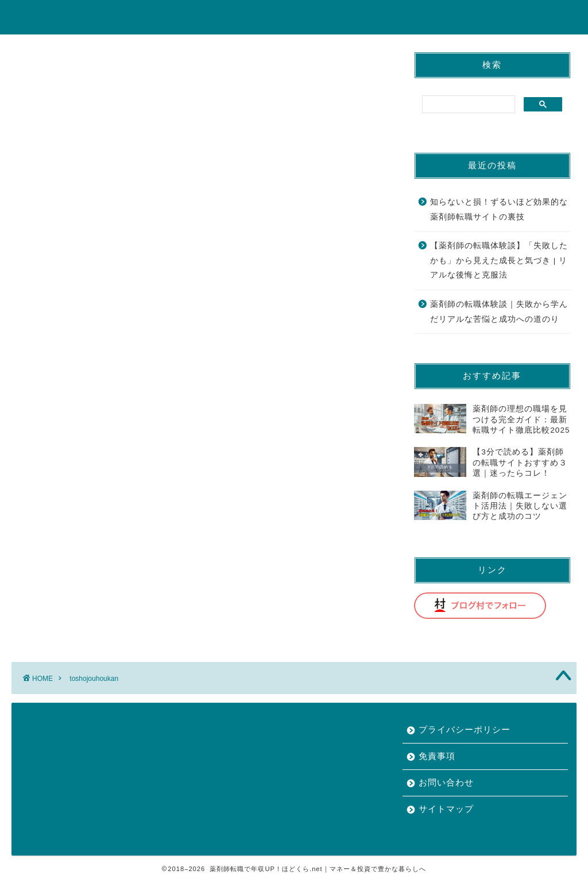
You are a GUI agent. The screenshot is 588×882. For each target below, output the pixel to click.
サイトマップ (446, 809)
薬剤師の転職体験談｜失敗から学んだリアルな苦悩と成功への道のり (499, 312)
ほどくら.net (294, 16)
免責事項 (437, 756)
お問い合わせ (446, 782)
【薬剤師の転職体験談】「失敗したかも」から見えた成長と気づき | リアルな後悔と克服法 (499, 260)
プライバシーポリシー (465, 729)
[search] (467, 105)
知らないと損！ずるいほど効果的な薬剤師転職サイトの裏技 (499, 209)
